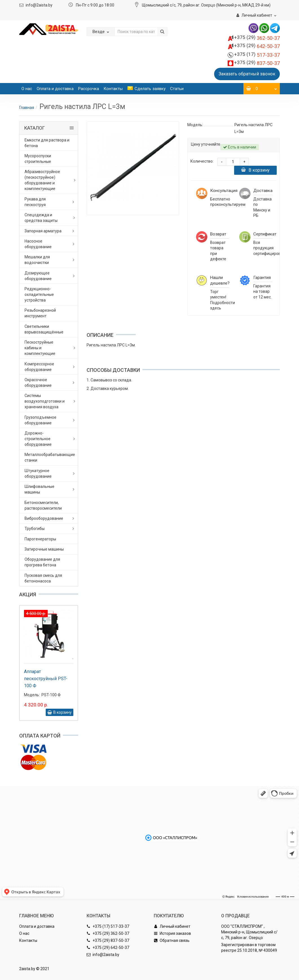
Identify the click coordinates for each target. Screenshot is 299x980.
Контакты (113, 89)
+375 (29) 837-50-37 (108, 940)
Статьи (177, 89)
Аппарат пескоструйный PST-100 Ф (46, 679)
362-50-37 (257, 38)
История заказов (172, 933)
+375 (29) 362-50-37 (108, 933)
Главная (27, 108)
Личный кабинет (172, 926)
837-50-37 (257, 63)
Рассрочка (89, 89)
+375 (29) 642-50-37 (108, 948)
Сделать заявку (146, 89)
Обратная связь (172, 940)
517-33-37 (257, 55)
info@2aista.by (39, 5)
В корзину (255, 170)
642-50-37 (257, 46)
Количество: (202, 161)
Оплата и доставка (55, 89)
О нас (27, 89)
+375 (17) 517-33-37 (108, 926)
